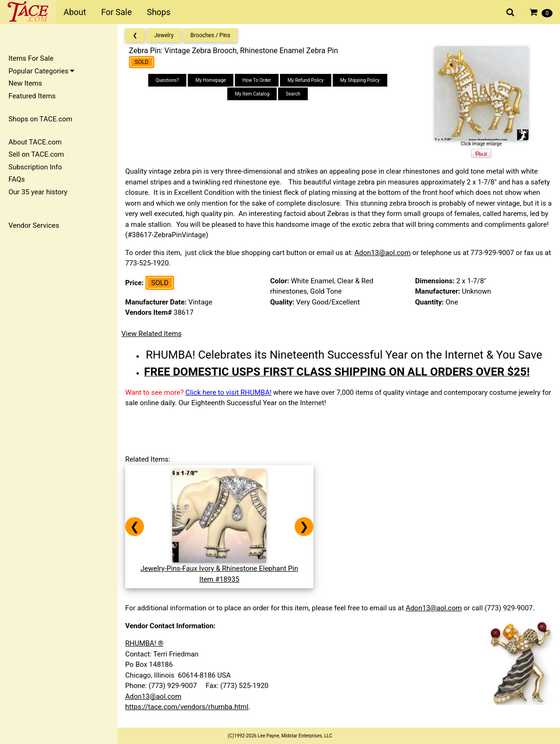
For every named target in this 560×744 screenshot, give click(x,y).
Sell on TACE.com (36, 154)
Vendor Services (34, 225)
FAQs (17, 179)
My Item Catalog (252, 94)
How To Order (257, 80)
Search (293, 94)
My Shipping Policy (360, 80)
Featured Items (32, 96)
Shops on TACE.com (40, 119)
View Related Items (152, 334)
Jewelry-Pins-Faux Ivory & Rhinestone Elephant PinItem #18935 (219, 569)
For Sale (116, 12)
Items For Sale (31, 58)
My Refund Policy (306, 80)
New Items (25, 83)
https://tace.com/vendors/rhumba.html (187, 707)
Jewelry (164, 35)
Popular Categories (41, 71)
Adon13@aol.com (382, 253)
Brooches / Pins (211, 35)
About (75, 12)
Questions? (168, 80)
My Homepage (211, 80)
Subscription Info (35, 167)
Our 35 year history (38, 192)
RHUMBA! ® (144, 643)
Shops (159, 12)
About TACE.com (35, 142)
